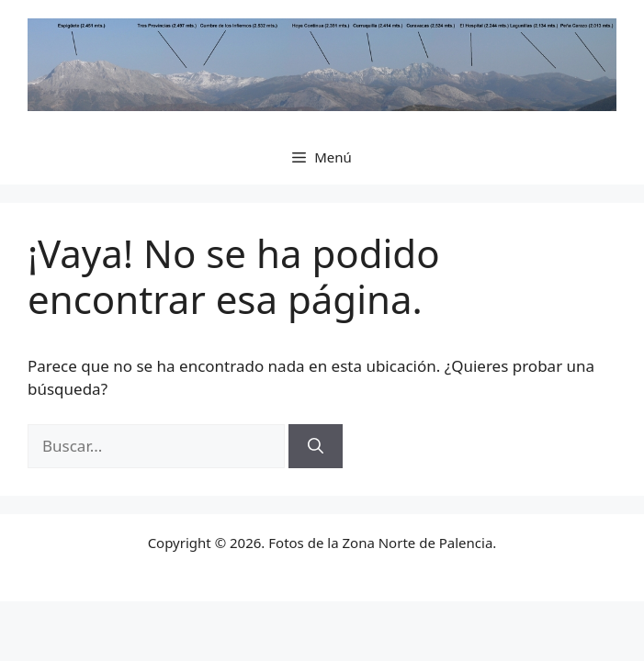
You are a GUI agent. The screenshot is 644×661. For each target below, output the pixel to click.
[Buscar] (316, 446)
